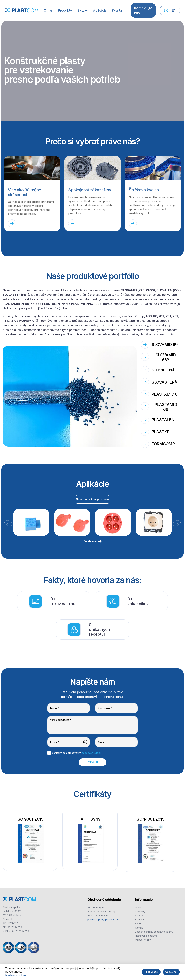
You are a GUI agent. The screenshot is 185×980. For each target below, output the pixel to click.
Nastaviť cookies (16, 975)
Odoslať (92, 762)
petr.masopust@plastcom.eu (103, 920)
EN (174, 10)
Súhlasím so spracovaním (77, 753)
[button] (65, 10)
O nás (138, 907)
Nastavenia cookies (146, 936)
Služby (139, 916)
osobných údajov (92, 753)
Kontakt (139, 928)
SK (166, 10)
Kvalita (139, 924)
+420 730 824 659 (98, 916)
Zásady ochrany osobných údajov (154, 932)
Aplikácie (140, 920)
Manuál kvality (143, 940)
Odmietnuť (171, 972)
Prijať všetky (151, 972)
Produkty (140, 911)
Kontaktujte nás (143, 10)
